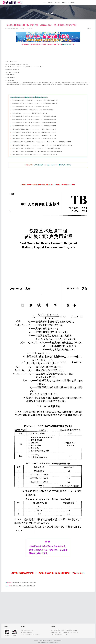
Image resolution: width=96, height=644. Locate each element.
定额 (34, 586)
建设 (17, 586)
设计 (23, 586)
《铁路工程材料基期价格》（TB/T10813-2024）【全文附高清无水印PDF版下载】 (31, 107)
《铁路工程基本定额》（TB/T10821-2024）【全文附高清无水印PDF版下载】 (30, 113)
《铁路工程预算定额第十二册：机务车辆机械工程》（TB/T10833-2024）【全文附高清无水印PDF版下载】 (37, 152)
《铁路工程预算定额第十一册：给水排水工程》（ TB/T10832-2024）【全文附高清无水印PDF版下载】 (36, 148)
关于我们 (58, 630)
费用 (31, 586)
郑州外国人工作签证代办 (73, 632)
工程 (20, 586)
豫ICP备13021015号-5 (51, 640)
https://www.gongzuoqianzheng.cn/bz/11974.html (24, 583)
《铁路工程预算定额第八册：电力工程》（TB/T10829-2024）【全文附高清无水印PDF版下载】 (34, 139)
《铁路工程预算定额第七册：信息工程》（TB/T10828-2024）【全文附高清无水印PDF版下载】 (34, 135)
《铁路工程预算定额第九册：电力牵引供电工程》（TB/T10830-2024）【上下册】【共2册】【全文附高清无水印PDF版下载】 (42, 142)
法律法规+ (57, 2)
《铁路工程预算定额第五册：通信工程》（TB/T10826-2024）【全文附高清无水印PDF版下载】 (34, 129)
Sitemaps (75, 630)
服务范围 (65, 2)
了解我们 (72, 2)
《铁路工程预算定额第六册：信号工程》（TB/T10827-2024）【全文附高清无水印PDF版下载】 (34, 132)
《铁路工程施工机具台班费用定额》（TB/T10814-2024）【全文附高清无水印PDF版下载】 (33, 110)
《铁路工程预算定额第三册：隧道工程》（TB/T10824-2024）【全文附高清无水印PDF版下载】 (34, 123)
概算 (25, 586)
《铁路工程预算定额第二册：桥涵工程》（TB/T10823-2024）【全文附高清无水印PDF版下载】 (34, 119)
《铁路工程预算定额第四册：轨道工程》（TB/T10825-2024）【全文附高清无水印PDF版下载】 (34, 126)
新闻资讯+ (50, 2)
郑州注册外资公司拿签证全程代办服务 (60, 634)
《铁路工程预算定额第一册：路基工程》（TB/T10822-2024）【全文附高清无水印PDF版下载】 (34, 116)
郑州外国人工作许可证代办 (62, 632)
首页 (45, 2)
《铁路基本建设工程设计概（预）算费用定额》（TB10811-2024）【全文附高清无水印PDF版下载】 (35, 103)
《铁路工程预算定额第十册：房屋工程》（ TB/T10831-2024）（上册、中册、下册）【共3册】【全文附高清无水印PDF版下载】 (42, 145)
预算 (28, 586)
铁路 (14, 586)
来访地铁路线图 (69, 630)
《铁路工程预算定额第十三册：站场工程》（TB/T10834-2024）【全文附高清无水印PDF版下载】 (35, 155)
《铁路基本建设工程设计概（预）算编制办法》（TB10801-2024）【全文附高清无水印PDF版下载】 (35, 100)
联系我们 (63, 630)
